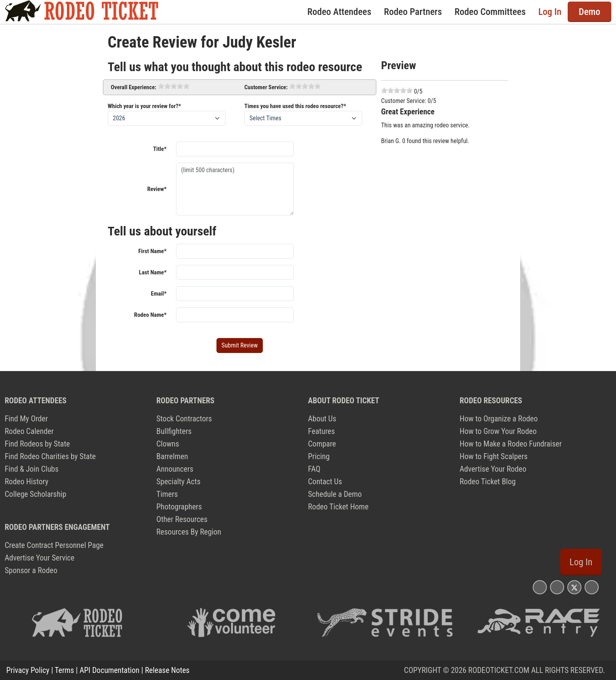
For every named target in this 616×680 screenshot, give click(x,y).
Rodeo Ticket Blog (488, 482)
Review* (157, 189)
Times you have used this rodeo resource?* (295, 106)
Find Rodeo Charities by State (50, 456)
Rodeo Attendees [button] (339, 12)
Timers (167, 494)
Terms (64, 670)
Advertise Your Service (39, 558)
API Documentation (110, 670)
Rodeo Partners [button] (413, 12)
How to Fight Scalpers (494, 456)
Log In (550, 12)
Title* (160, 149)
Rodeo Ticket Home (338, 507)
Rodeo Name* (150, 315)
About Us (322, 419)
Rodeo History (27, 482)
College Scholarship (36, 494)
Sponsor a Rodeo (31, 570)
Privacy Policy (28, 670)
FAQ (314, 469)
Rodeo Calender (29, 431)
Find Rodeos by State (37, 444)
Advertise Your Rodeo (493, 469)
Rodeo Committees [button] (490, 12)
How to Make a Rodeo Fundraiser (511, 444)
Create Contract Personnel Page (54, 545)
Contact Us (325, 482)
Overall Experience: (134, 87)
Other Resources (182, 519)
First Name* (152, 251)
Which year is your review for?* (144, 106)
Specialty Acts (178, 482)
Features (321, 431)
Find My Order (26, 419)
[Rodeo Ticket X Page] (574, 587)
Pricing (319, 456)
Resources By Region (189, 532)
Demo (589, 12)
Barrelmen (172, 456)
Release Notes (167, 670)
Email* (159, 294)
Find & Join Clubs (32, 469)
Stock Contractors (184, 419)
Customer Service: (266, 87)
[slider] (174, 86)
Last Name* (153, 272)
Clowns (168, 444)
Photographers (179, 507)
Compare (322, 444)
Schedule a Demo (335, 494)
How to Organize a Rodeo (499, 419)
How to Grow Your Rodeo (498, 431)
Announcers (175, 469)
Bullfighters (174, 431)
